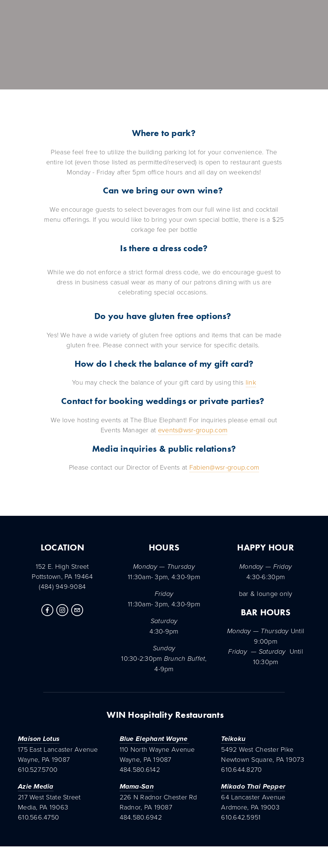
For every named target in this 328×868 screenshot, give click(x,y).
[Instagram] (62, 610)
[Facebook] (47, 610)
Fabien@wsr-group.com (224, 467)
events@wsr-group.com (193, 430)
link (251, 382)
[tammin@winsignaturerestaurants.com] (77, 610)
